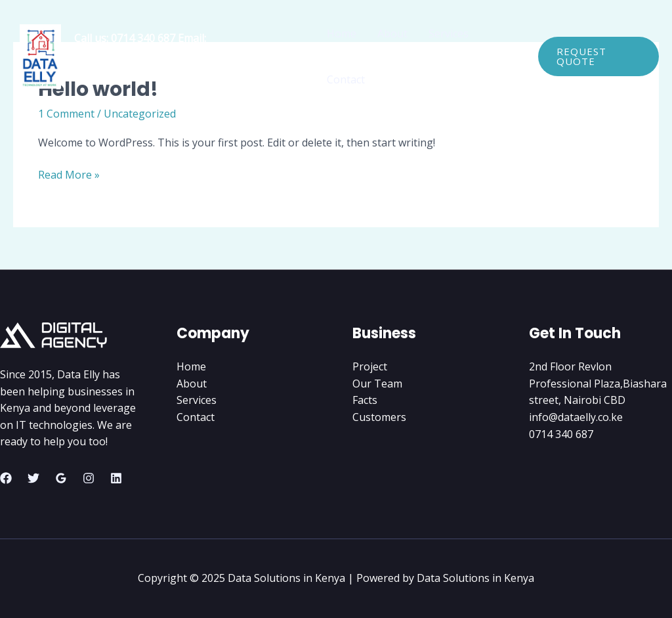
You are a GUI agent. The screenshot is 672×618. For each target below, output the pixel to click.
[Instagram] (89, 478)
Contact (346, 79)
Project (370, 366)
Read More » (69, 175)
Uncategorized (140, 114)
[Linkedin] (116, 478)
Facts (365, 400)
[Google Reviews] (61, 478)
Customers (379, 417)
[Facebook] (6, 478)
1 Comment (66, 114)
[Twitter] (33, 478)
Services (449, 33)
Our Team (377, 384)
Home (342, 33)
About (392, 33)
